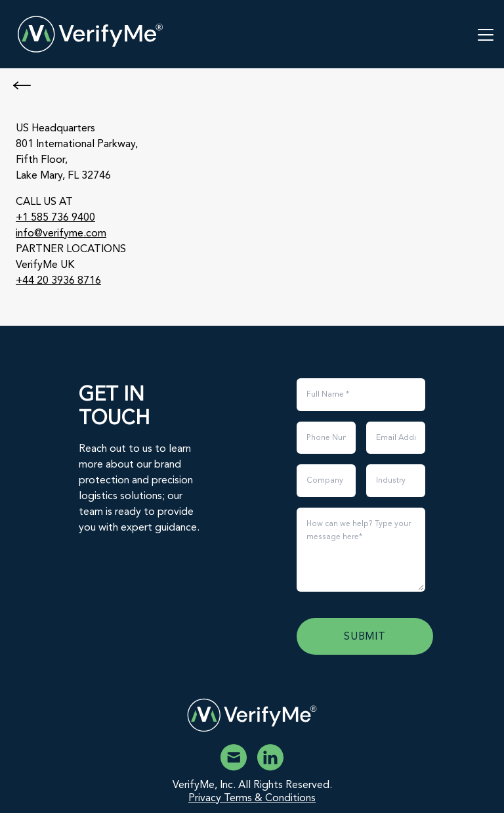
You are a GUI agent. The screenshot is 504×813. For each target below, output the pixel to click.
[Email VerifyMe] (234, 758)
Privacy (206, 799)
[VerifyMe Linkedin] (270, 758)
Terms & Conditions (270, 799)
